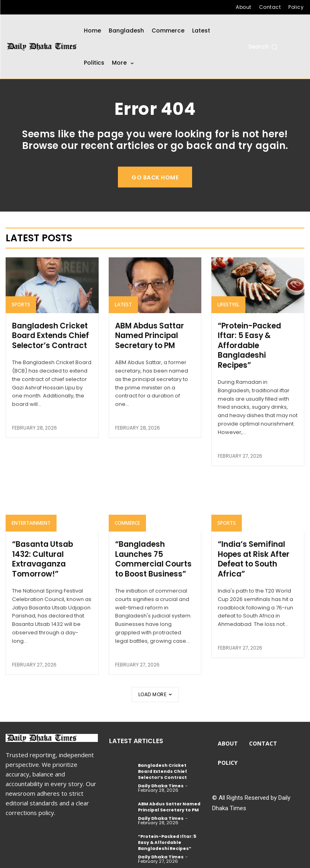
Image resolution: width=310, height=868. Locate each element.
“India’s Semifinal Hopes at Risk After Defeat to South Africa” (252, 556)
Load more (155, 691)
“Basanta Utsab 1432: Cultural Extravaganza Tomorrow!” (51, 556)
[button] (263, 47)
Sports (21, 305)
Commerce (127, 521)
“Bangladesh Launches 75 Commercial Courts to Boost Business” (152, 556)
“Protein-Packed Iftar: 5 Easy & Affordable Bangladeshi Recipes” (249, 345)
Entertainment (31, 521)
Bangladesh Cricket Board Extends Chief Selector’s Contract (50, 335)
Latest (123, 305)
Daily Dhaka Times (161, 781)
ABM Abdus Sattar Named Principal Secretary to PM (149, 335)
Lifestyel (228, 305)
